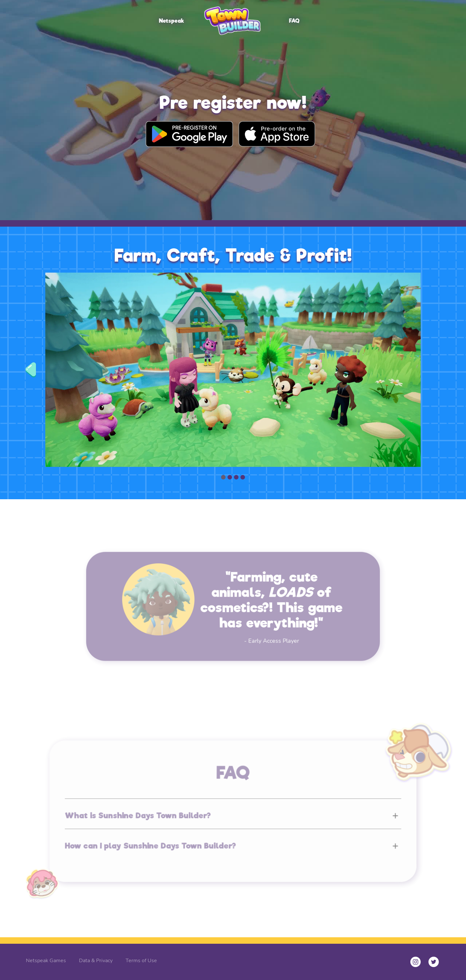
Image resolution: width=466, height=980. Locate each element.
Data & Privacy (96, 961)
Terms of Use (141, 961)
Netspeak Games (46, 961)
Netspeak (172, 21)
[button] (32, 370)
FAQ (294, 21)
